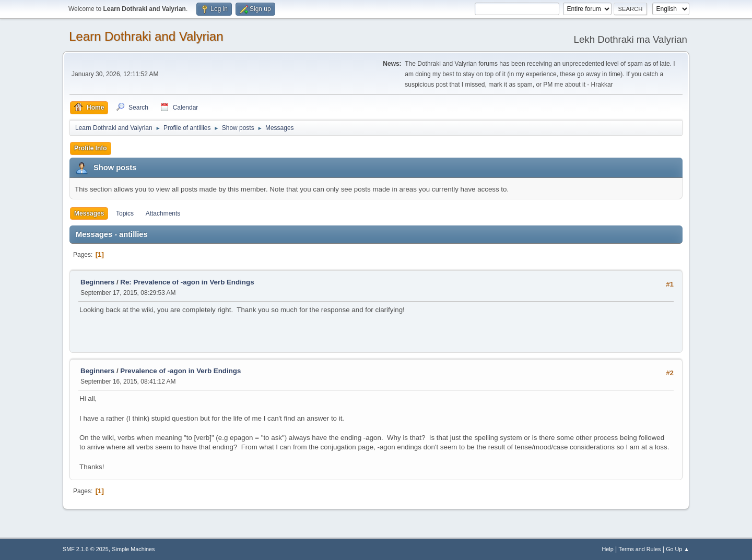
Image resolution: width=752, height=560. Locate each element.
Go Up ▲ (678, 549)
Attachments (163, 213)
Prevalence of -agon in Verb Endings (180, 371)
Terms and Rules (640, 549)
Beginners (97, 282)
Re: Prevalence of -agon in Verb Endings (187, 282)
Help (608, 549)
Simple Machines (133, 549)
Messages (89, 213)
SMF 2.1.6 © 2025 (86, 549)
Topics (125, 213)
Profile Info (91, 148)
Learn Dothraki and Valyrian (146, 36)
